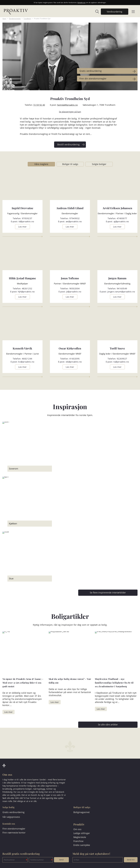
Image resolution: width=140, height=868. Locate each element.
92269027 (122, 359)
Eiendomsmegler (15, 19)
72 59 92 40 (39, 105)
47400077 (122, 218)
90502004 (75, 288)
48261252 (27, 288)
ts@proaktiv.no (121, 362)
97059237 (27, 218)
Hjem (4, 19)
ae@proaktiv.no (74, 221)
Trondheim (27, 19)
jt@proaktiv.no (74, 292)
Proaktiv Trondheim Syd (42, 19)
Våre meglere (41, 164)
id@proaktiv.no (26, 221)
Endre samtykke (82, 845)
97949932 (75, 218)
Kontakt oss (81, 3)
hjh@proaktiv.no (26, 292)
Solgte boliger (99, 164)
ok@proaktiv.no (74, 362)
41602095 (75, 359)
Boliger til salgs (70, 164)
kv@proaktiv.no (26, 362)
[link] (96, 12)
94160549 (122, 288)
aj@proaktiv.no (121, 221)
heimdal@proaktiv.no (67, 105)
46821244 (27, 359)
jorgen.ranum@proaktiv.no (121, 292)
